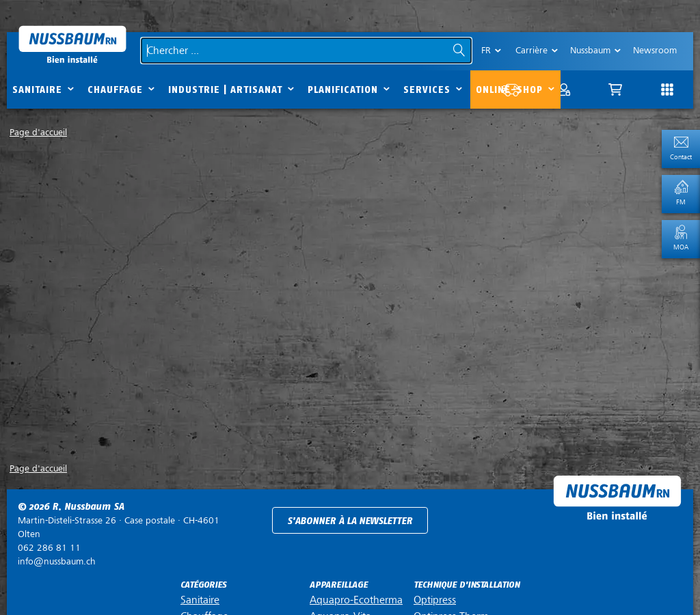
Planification (343, 90)
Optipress (435, 600)
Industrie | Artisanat (225, 90)
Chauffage (115, 90)
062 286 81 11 (49, 548)
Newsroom (655, 50)
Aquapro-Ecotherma (356, 600)
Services (427, 90)
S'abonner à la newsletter (350, 521)
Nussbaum (590, 50)
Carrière (531, 50)
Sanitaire (37, 90)
